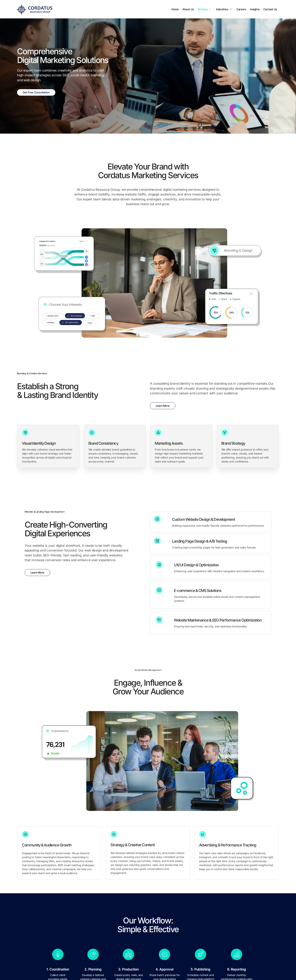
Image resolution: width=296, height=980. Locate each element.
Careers (241, 9)
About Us (188, 9)
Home (175, 9)
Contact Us (270, 9)
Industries (224, 9)
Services (204, 9)
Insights (255, 9)
